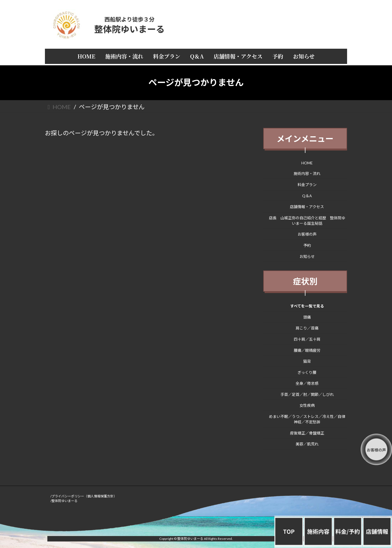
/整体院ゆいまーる (64, 501)
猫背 (307, 361)
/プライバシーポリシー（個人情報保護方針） (84, 496)
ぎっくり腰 (307, 372)
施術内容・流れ (307, 173)
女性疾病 (307, 405)
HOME (307, 163)
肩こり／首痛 (307, 328)
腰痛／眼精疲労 (307, 350)
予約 (307, 245)
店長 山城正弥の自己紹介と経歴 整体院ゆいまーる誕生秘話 (307, 220)
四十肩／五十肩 (307, 339)
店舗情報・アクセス (307, 207)
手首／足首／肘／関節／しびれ (307, 394)
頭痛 (307, 317)
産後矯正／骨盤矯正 (307, 433)
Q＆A (307, 196)
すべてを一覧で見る (307, 306)
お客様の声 (307, 234)
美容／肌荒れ (307, 444)
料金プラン (307, 185)
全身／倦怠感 (307, 383)
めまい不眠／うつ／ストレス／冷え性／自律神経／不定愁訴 (307, 419)
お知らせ (307, 256)
